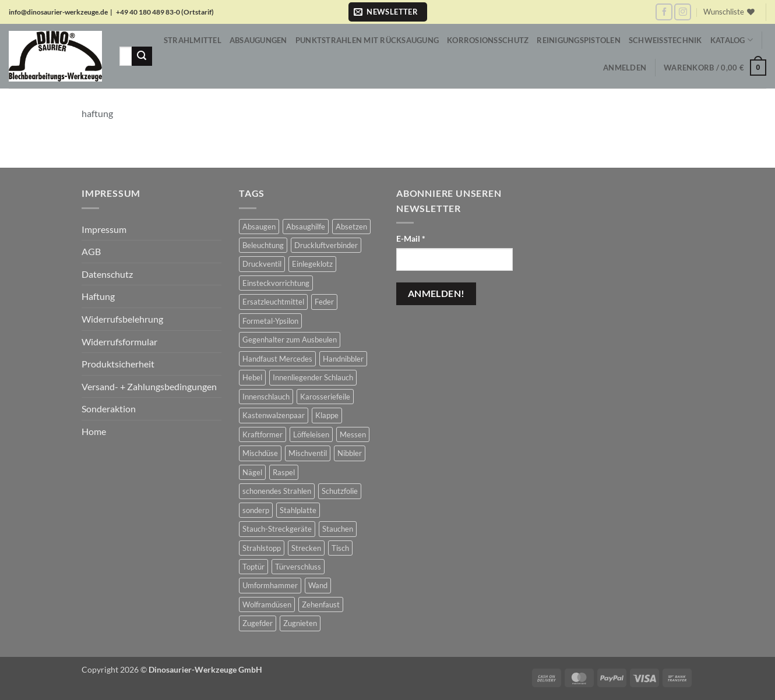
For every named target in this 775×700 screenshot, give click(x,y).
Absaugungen (258, 40)
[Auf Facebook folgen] (664, 12)
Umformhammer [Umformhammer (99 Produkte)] (270, 585)
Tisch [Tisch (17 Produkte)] (340, 548)
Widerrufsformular (119, 342)
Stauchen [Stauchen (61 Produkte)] (338, 529)
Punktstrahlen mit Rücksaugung (367, 40)
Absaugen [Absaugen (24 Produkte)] (259, 227)
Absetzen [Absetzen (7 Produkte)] (351, 227)
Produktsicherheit (118, 364)
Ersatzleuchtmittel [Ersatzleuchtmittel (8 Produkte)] (273, 302)
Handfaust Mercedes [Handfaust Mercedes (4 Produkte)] (277, 359)
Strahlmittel (193, 40)
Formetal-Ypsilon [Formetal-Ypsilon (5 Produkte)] (270, 321)
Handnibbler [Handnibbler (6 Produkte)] (343, 359)
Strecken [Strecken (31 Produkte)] (306, 548)
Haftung (98, 296)
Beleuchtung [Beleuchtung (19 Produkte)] (263, 245)
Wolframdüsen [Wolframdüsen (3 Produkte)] (267, 604)
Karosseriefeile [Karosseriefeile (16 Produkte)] (325, 397)
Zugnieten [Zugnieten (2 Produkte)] (300, 623)
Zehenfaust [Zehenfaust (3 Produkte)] (321, 604)
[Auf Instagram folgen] (683, 12)
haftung (97, 113)
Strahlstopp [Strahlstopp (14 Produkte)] (262, 548)
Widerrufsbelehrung (122, 319)
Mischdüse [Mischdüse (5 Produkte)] (260, 453)
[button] (388, 12)
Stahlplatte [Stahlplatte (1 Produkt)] (298, 510)
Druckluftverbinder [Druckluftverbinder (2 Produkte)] (326, 245)
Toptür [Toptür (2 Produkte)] (253, 567)
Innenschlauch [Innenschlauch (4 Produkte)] (266, 397)
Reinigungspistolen (579, 40)
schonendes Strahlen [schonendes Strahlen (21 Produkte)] (277, 491)
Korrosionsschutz (488, 40)
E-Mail (411, 238)
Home (94, 431)
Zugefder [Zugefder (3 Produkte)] (258, 623)
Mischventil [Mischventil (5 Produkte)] (308, 453)
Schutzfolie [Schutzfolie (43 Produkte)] (340, 491)
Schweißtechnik (665, 40)
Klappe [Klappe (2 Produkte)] (327, 415)
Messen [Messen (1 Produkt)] (353, 434)
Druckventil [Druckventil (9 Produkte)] (262, 264)
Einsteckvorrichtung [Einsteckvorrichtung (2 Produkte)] (276, 283)
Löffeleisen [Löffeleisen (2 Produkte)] (311, 434)
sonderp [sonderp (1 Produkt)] (256, 510)
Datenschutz (107, 274)
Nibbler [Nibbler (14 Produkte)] (350, 453)
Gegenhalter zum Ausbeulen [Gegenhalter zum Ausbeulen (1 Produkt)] (290, 340)
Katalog (732, 40)
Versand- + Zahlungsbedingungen (149, 386)
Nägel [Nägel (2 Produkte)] (252, 472)
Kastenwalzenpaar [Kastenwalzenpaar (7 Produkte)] (274, 415)
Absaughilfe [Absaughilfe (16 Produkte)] (306, 227)
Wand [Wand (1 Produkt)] (318, 585)
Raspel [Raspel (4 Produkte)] (284, 472)
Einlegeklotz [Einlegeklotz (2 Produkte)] (312, 264)
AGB (91, 251)
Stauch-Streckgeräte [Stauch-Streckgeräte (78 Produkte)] (277, 529)
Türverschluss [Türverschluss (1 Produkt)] (298, 567)
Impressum (104, 229)
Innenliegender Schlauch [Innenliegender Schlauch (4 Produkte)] (313, 377)
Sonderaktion (109, 409)
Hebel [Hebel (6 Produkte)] (252, 377)
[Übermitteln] (142, 56)
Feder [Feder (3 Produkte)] (324, 302)
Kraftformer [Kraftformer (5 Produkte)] (263, 434)
